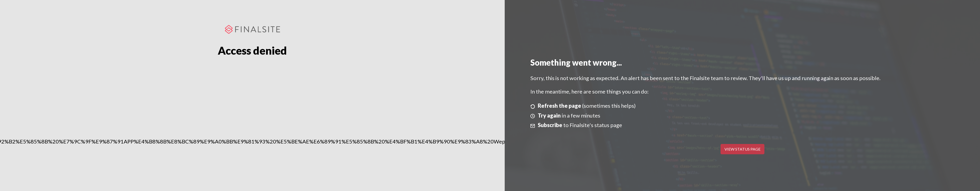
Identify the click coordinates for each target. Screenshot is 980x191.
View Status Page (742, 149)
